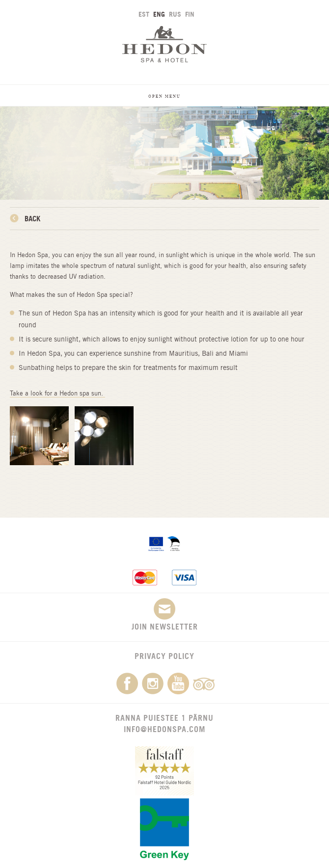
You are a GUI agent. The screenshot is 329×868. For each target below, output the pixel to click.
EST (144, 14)
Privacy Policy (164, 656)
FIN (190, 14)
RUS (175, 14)
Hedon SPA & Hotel (164, 44)
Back (32, 219)
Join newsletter (165, 615)
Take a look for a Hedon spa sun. (57, 393)
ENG (159, 14)
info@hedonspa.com (164, 729)
